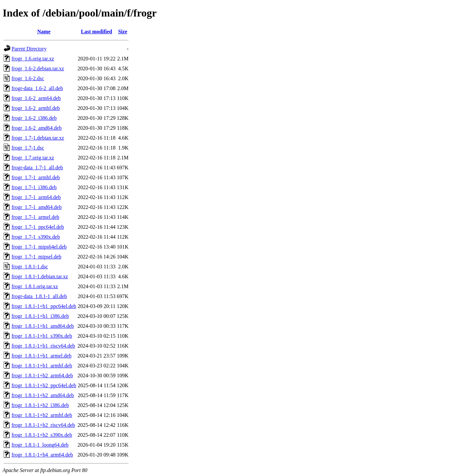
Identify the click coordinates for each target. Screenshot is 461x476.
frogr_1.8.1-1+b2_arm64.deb (42, 375)
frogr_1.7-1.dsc (28, 148)
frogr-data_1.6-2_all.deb (37, 88)
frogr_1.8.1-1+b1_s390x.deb (42, 336)
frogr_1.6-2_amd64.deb (37, 128)
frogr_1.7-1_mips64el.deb (39, 247)
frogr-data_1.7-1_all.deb (37, 168)
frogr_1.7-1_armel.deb (35, 217)
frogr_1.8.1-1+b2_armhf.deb (42, 415)
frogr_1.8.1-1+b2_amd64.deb (43, 395)
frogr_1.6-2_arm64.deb (36, 98)
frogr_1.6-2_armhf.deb (36, 108)
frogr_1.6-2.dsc (28, 78)
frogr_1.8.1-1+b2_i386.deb (40, 405)
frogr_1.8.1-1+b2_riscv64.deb (43, 425)
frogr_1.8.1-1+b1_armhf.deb (42, 366)
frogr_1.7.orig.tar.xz (33, 158)
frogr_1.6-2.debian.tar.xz (38, 68)
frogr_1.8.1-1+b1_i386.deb (40, 316)
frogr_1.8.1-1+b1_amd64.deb (43, 326)
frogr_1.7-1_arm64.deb (36, 197)
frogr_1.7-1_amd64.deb (37, 207)
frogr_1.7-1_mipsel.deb (36, 257)
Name (44, 32)
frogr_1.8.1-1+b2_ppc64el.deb (44, 385)
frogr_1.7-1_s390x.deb (36, 237)
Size (123, 32)
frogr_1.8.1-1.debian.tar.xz (40, 276)
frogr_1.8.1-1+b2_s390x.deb (42, 435)
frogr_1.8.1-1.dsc (30, 267)
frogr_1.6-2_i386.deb (34, 118)
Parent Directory (29, 49)
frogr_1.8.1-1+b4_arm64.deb (42, 455)
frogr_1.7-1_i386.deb (34, 187)
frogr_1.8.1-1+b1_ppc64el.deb (44, 306)
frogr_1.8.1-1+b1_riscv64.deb (43, 346)
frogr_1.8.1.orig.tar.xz (35, 286)
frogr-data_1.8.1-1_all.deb (39, 296)
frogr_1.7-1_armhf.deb (36, 177)
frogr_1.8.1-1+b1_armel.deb (42, 356)
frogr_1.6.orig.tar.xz (33, 59)
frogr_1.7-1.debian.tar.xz (38, 138)
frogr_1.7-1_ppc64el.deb (38, 227)
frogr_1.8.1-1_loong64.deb (40, 445)
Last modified (96, 32)
